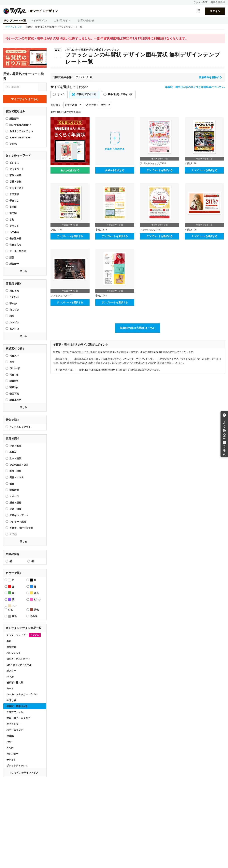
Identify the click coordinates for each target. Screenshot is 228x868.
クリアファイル (15, 712)
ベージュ (12, 608)
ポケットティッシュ (17, 766)
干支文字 (14, 194)
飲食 (12, 484)
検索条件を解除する (210, 77)
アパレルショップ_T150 (153, 163)
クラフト (14, 226)
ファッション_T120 (151, 230)
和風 (12, 316)
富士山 (13, 207)
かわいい (14, 297)
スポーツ (14, 496)
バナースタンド (15, 730)
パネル (10, 677)
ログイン (215, 11)
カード (10, 689)
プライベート (17, 169)
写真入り (14, 356)
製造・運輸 (15, 503)
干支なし (14, 201)
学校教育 (14, 490)
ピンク (36, 599)
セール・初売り (18, 251)
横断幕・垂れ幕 (15, 683)
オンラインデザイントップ (24, 773)
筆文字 (13, 213)
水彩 (12, 220)
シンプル (14, 322)
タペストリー (14, 724)
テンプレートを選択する (160, 170)
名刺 (9, 641)
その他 (13, 534)
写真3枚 (14, 387)
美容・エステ (17, 477)
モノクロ (14, 329)
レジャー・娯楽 (18, 522)
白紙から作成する (115, 170)
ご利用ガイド (62, 21)
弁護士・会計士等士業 (21, 528)
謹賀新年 (14, 119)
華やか (13, 303)
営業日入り (15, 245)
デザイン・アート (19, 515)
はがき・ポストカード (18, 659)
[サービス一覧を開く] (198, 11)
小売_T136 (101, 230)
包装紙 (10, 736)
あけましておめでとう (21, 131)
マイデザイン (39, 21)
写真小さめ (15, 400)
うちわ (10, 748)
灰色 (12, 616)
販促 (12, 257)
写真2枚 (14, 381)
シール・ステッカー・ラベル (22, 694)
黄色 (34, 593)
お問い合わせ (86, 21)
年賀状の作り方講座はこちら (138, 328)
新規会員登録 (218, 2)
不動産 (13, 452)
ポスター (11, 671)
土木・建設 (15, 458)
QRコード (15, 368)
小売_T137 (56, 230)
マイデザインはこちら (25, 99)
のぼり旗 (11, 700)
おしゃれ (14, 291)
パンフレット (14, 653)
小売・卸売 (15, 446)
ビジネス (14, 163)
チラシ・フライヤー (24, 635)
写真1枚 (14, 375)
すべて (61, 94)
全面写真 (14, 394)
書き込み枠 (15, 239)
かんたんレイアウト (20, 427)
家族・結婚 (15, 175)
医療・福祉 (15, 471)
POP (9, 742)
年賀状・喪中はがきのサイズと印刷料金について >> (195, 87)
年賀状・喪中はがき (17, 706)
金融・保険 (15, 509)
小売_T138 (191, 163)
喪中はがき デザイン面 (120, 94)
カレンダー (12, 754)
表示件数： (93, 105)
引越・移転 (15, 182)
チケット (11, 760)
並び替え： (57, 105)
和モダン (14, 310)
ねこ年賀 (14, 232)
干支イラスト (17, 188)
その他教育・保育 (19, 465)
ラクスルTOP (200, 2)
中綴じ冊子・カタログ (18, 718)
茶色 (34, 610)
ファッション (82, 77)
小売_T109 (191, 230)
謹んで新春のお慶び (20, 125)
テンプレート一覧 (15, 21)
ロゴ (12, 362)
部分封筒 (11, 647)
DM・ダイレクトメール (19, 665)
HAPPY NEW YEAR (20, 138)
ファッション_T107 (61, 296)
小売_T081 (101, 296)
